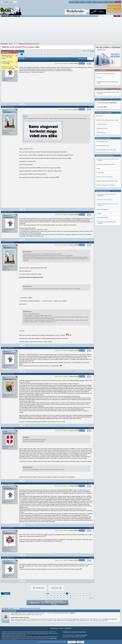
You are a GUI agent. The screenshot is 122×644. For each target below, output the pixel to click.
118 (54, 597)
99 (38, 54)
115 (90, 54)
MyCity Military (73, 2)
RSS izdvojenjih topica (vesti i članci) (107, 150)
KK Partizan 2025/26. (103, 218)
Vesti (73, 632)
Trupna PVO (101, 173)
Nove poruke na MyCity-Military (104, 156)
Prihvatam (72, 642)
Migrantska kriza (102, 132)
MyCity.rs (76, 632)
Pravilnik (97, 2)
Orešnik (99, 78)
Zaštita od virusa (82, 632)
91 (62, 593)
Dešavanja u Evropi (102, 128)
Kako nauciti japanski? (103, 209)
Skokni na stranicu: (82, 59)
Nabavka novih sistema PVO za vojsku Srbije (29, 44)
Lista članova (103, 2)
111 (77, 54)
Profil (23, 104)
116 (48, 597)
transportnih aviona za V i (8, 68)
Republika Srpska (102, 124)
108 (67, 54)
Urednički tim (68, 628)
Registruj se (86, 2)
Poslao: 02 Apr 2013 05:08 (9, 374)
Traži (109, 2)
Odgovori (21, 51)
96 (30, 54)
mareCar (5, 432)
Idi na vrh (92, 598)
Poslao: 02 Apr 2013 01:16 (9, 242)
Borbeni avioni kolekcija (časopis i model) (108, 120)
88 (53, 593)
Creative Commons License (81, 635)
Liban (99, 169)
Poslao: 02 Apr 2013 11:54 (9, 558)
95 (27, 54)
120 (61, 597)
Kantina (92, 2)
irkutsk (5, 110)
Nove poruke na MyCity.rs (103, 191)
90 (59, 593)
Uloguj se (80, 2)
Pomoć (113, 2)
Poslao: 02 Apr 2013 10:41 (9, 483)
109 (71, 54)
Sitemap (62, 628)
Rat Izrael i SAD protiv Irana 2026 (106, 74)
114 (87, 54)
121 (19, 56)
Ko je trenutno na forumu (10, 611)
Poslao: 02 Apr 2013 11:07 (9, 528)
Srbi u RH (100, 116)
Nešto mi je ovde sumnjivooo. (105, 200)
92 (19, 54)
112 (80, 54)
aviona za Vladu (8, 63)
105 (58, 54)
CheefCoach (6, 216)
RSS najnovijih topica (103, 142)
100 (41, 54)
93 (22, 54)
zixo (4, 532)
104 (54, 54)
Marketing (118, 2)
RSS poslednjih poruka (103, 146)
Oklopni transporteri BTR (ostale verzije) (108, 181)
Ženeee (99, 214)
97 (33, 54)
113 (84, 54)
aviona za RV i (8, 57)
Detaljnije (72, 613)
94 (24, 54)
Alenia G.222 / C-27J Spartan (105, 177)
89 (56, 593)
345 (25, 56)
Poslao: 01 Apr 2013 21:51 (9, 212)
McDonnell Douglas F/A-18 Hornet (106, 185)
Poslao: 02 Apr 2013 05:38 (9, 428)
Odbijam (80, 642)
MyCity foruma (53, 638)
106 (61, 54)
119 (57, 597)
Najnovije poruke (54, 628)
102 (48, 54)
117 (51, 597)
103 (51, 54)
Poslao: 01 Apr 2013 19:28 (9, 107)
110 (74, 54)
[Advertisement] (61, 31)
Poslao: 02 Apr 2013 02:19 (9, 348)
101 (44, 54)
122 (22, 56)
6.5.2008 (92, 51)
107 (64, 54)
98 (35, 54)
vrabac (4, 377)
